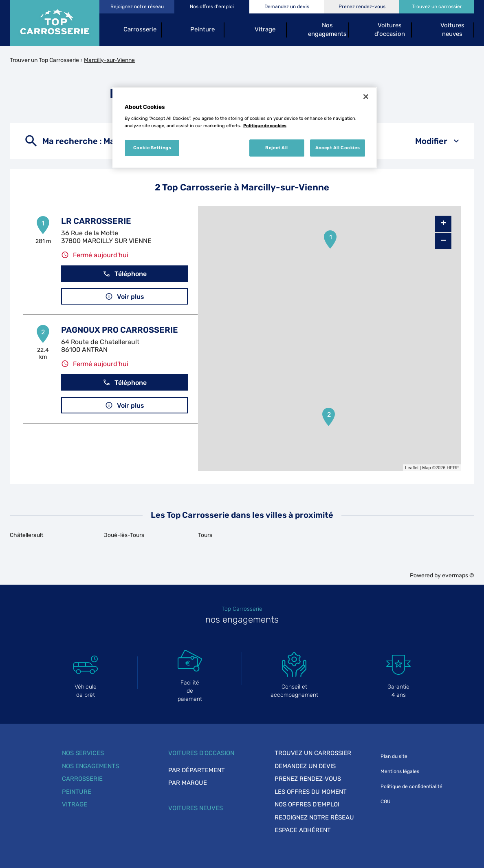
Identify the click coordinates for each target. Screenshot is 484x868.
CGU (385, 802)
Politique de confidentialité (411, 786)
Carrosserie (82, 779)
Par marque (188, 783)
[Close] (366, 97)
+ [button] (443, 224)
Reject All (277, 148)
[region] (245, 128)
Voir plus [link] (125, 297)
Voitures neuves (196, 808)
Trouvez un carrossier (313, 753)
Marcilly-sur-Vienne (109, 60)
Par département (197, 770)
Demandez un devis (305, 766)
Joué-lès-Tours (124, 535)
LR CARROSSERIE (96, 221)
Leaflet (412, 468)
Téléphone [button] (125, 274)
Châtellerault (26, 535)
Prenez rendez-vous (308, 779)
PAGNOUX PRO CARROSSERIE (120, 330)
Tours (205, 535)
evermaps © (458, 575)
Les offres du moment (311, 792)
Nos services (83, 753)
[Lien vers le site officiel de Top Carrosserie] (55, 23)
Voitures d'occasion (201, 753)
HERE (453, 468)
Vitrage (75, 804)
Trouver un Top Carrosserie (44, 60)
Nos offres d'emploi (307, 804)
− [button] (443, 241)
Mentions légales (400, 771)
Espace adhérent (303, 830)
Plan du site (394, 756)
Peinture (77, 792)
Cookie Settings (152, 148)
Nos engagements (90, 766)
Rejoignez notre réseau (314, 817)
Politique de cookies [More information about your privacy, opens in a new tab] (265, 126)
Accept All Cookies (338, 148)
